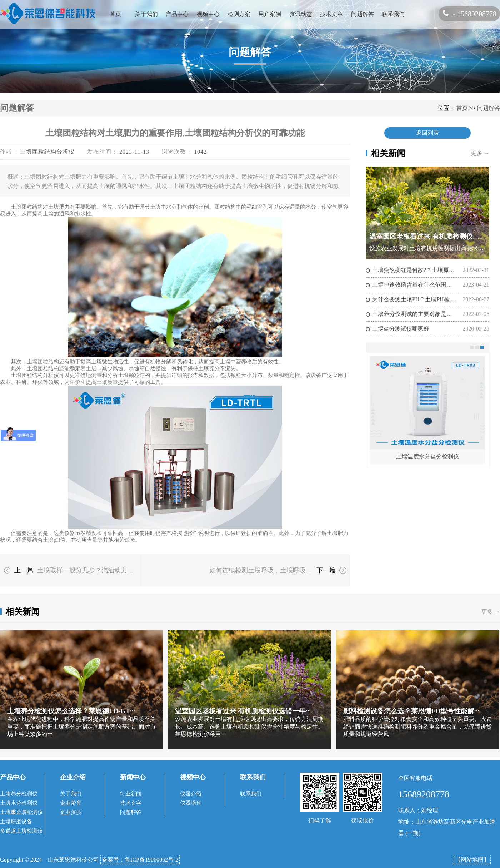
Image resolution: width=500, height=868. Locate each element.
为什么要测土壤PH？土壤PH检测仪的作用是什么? (414, 299)
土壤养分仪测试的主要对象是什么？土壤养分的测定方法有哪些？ (414, 314)
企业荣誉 (71, 803)
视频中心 (208, 14)
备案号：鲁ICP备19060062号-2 (140, 860)
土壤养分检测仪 (19, 794)
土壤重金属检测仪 (21, 812)
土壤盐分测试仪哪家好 (401, 329)
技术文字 (131, 803)
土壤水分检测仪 (19, 803)
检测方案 (239, 14)
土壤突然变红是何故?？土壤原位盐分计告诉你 (414, 270)
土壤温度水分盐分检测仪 (427, 457)
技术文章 (331, 14)
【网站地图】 (472, 860)
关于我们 (146, 14)
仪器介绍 (191, 794)
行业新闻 (131, 794)
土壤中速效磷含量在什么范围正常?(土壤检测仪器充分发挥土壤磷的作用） (414, 285)
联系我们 (393, 14)
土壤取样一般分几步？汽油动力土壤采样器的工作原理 (88, 570)
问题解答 (362, 14)
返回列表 (427, 133)
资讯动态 (301, 14)
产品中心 (177, 14)
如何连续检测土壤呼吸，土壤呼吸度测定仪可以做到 (261, 570)
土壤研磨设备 (16, 822)
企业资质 (71, 812)
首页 (115, 14)
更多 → (480, 153)
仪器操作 (191, 803)
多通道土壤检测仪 (21, 831)
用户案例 (270, 14)
